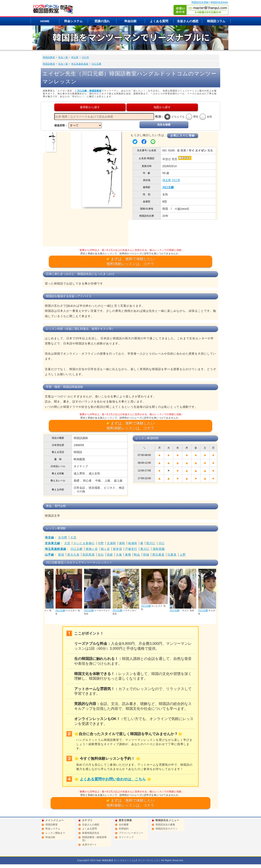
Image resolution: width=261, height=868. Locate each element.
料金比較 (130, 21)
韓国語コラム (216, 21)
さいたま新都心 (84, 543)
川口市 (85, 57)
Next (212, 573)
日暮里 (172, 555)
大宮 (73, 537)
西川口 (151, 543)
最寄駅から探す (90, 107)
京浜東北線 (53, 543)
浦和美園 (159, 549)
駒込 (137, 555)
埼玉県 (75, 57)
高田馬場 (88, 555)
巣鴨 (128, 555)
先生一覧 (63, 57)
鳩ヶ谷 (105, 549)
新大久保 (73, 555)
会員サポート (90, 845)
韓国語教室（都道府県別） (94, 839)
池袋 (110, 555)
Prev (49, 573)
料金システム (73, 21)
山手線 (49, 555)
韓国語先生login (219, 2)
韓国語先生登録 (200, 2)
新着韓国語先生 (91, 833)
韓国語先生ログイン (167, 829)
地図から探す (162, 107)
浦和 (122, 543)
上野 (183, 555)
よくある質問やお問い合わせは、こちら (113, 779)
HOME (45, 21)
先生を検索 (164, 125)
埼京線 (49, 537)
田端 (146, 555)
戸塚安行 (131, 549)
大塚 (119, 555)
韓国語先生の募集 (165, 825)
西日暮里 (158, 555)
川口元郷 (96, 64)
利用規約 (124, 829)
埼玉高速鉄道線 (80, 64)
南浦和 (133, 543)
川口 (161, 543)
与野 (101, 543)
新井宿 (118, 549)
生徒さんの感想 (188, 21)
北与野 (63, 537)
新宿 (61, 555)
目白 (101, 555)
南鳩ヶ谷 (92, 549)
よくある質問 (159, 21)
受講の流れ (102, 21)
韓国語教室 (49, 57)
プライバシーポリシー (131, 833)
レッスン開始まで (55, 833)
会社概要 (124, 825)
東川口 (145, 549)
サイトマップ (126, 837)
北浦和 (111, 543)
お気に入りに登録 (182, 136)
